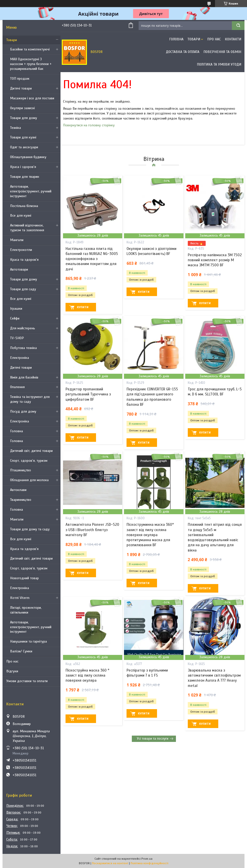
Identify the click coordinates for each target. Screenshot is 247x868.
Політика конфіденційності (149, 863)
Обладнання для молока (29, 480)
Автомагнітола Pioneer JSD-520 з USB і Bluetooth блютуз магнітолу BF (92, 530)
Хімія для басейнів (24, 377)
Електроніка (20, 358)
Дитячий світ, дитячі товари (31, 451)
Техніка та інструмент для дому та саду (30, 399)
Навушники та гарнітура (28, 641)
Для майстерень (23, 328)
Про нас (12, 661)
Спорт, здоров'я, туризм (29, 461)
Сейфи (15, 318)
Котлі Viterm (20, 598)
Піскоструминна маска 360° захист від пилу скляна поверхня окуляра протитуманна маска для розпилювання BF (150, 535)
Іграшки (16, 309)
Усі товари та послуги (153, 739)
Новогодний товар (24, 578)
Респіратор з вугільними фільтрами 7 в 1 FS (147, 673)
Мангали (17, 240)
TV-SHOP (17, 338)
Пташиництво (21, 470)
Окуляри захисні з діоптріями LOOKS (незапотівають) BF (151, 251)
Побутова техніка (23, 348)
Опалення (17, 387)
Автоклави (18, 490)
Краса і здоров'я (23, 167)
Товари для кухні (23, 137)
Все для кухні (21, 215)
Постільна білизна (24, 206)
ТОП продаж (20, 79)
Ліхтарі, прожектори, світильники (26, 610)
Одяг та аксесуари (24, 147)
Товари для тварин (25, 177)
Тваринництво (21, 500)
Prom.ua (147, 859)
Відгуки (12, 671)
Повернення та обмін (222, 52)
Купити (83, 307)
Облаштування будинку (28, 157)
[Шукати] (238, 26)
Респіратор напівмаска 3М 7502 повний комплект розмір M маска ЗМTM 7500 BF (215, 260)
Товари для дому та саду (30, 529)
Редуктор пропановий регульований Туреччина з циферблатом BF (88, 394)
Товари (12, 40)
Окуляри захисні (22, 108)
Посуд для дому (23, 411)
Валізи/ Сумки (21, 651)
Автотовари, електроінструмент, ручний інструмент (31, 191)
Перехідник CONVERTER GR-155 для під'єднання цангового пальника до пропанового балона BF (152, 397)
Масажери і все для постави (32, 98)
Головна (17, 431)
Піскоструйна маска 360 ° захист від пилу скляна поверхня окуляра (87, 675)
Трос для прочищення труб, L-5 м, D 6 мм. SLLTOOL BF (215, 392)
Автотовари (19, 269)
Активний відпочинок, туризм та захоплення (27, 228)
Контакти (233, 39)
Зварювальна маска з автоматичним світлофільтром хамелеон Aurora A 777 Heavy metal (214, 678)
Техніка (16, 128)
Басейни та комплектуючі (30, 49)
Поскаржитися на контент (110, 863)
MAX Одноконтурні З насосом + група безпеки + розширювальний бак (31, 64)
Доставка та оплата (183, 52)
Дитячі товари (21, 88)
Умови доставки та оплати (27, 681)
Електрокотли (21, 250)
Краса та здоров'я (24, 260)
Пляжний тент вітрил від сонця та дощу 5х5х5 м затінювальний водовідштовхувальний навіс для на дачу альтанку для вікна (215, 537)
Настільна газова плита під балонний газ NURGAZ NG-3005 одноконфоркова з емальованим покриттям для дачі (92, 259)
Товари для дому (24, 118)
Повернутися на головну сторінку (89, 125)
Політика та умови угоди (219, 64)
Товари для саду (23, 289)
